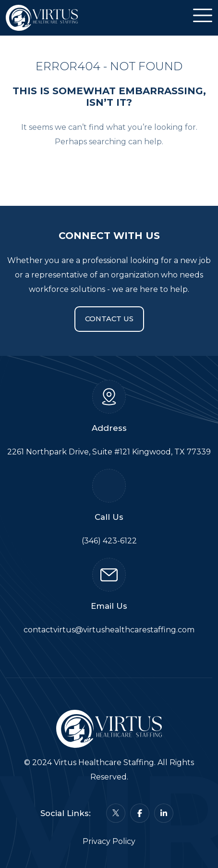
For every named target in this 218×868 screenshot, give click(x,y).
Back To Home (109, 170)
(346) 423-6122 (109, 541)
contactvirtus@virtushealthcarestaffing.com (109, 630)
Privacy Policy (109, 841)
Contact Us (109, 319)
